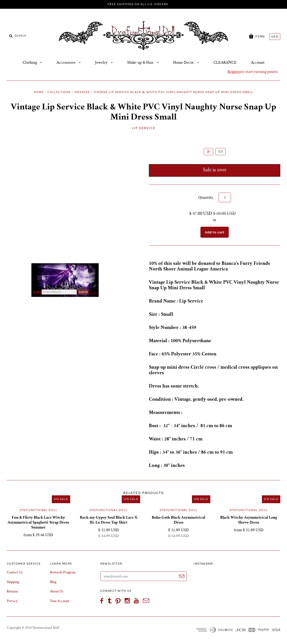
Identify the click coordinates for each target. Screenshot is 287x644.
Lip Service (144, 128)
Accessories (66, 63)
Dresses (82, 92)
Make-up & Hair (141, 63)
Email (221, 152)
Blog (53, 582)
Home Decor (184, 63)
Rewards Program (63, 573)
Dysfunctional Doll (38, 510)
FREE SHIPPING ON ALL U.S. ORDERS (138, 4)
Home (39, 92)
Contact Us (15, 573)
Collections (59, 92)
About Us (57, 592)
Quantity (206, 198)
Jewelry (102, 63)
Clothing (30, 63)
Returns (12, 592)
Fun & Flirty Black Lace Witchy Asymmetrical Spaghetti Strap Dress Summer (38, 523)
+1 (209, 152)
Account (258, 63)
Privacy (12, 601)
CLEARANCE (225, 63)
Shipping (13, 582)
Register (234, 72)
